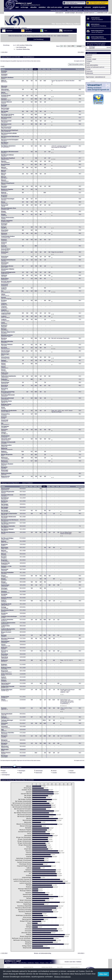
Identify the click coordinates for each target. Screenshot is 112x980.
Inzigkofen (4, 289)
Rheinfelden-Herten (6, 402)
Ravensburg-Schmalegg (8, 393)
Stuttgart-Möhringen (7, 691)
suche (88, 63)
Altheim (5, 94)
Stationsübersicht (68, 31)
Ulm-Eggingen (5, 428)
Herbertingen (5, 253)
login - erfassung (22, 28)
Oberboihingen (5, 643)
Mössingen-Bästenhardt (8, 640)
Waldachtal (7, 449)
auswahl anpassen (89, 13)
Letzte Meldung (24, 487)
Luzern (4, 324)
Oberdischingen (6, 352)
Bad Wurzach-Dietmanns (8, 534)
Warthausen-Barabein (7, 465)
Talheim (4, 701)
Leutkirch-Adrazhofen (7, 621)
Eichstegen (4, 225)
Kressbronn (4, 614)
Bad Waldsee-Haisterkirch (8, 147)
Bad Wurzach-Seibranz (7, 156)
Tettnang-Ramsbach (7, 715)
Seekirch (4, 678)
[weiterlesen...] (66, 704)
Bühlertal (4, 194)
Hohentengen (5, 264)
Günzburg (5, 593)
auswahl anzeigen (70, 13)
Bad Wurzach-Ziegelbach (8, 159)
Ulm (5, 424)
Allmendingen (5, 91)
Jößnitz (5, 295)
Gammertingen (5, 586)
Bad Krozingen (5, 109)
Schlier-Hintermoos (6, 675)
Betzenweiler (5, 549)
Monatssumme (80, 70)
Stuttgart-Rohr (5, 698)
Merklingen (4, 327)
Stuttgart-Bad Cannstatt (8, 688)
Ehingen (4, 213)
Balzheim (5, 542)
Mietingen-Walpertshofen (8, 333)
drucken (67, 962)
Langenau (4, 305)
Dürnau (4, 203)
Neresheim (5, 349)
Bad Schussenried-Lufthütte (9, 134)
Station (3, 70)
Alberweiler (4, 87)
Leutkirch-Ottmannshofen (8, 624)
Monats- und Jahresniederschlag (43, 954)
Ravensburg (5, 387)
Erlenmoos (4, 235)
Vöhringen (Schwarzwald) (8, 443)
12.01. (26, 70)
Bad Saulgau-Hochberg (8, 116)
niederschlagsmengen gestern (98, 43)
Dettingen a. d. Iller (6, 567)
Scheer (3, 409)
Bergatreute (4, 546)
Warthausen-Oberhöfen (8, 734)
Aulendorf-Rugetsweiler (8, 493)
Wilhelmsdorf (5, 748)
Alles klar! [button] (103, 974)
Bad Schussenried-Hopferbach (10, 131)
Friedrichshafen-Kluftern (8, 238)
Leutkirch (5, 317)
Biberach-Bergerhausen (8, 184)
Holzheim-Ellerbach (7, 599)
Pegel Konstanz (90, 77)
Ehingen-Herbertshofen (8, 219)
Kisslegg (5, 608)
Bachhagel (4, 106)
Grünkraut (4, 244)
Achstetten (4, 72)
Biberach (4, 169)
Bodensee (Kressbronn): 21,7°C (58, 10)
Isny (6, 292)
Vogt (4, 731)
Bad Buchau (5, 502)
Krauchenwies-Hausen (7, 611)
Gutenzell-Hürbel (6, 250)
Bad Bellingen (5, 499)
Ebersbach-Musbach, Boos (9, 209)
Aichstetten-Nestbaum (7, 79)
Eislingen (4, 228)
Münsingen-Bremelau (7, 343)
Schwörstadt (5, 421)
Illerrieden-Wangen (6, 283)
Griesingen (4, 589)
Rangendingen (5, 384)
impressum (90, 71)
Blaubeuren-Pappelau (7, 191)
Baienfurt (6, 162)
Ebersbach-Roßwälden (7, 574)
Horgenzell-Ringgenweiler (8, 273)
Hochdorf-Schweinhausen (8, 261)
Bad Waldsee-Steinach (7, 530)
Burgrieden (4, 197)
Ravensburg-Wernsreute (8, 396)
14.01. (35, 70)
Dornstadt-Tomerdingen (8, 200)
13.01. (31, 70)
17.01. (49, 70)
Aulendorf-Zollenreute (7, 496)
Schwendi (4, 418)
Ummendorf (4, 431)
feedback (79, 962)
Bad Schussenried (6, 119)
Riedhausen (4, 661)
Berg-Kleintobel (5, 166)
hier (55, 36)
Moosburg (4, 339)
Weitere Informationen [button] (62, 977)
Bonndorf (4, 558)
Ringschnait (6, 672)
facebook (89, 57)
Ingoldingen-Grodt (6, 605)
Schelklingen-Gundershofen (9, 412)
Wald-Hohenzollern (6, 446)
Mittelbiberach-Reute (7, 336)
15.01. (40, 70)
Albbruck (4, 82)
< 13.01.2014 (4, 53)
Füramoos (4, 241)
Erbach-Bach (5, 231)
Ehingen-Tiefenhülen (7, 222)
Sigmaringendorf (6, 684)
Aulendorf (6, 100)
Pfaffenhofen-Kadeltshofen (9, 377)
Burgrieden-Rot (5, 564)
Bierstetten (4, 187)
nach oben (72, 962)
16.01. (44, 70)
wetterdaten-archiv (101, 13)
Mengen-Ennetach (6, 633)
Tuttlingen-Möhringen (7, 721)
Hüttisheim (4, 276)
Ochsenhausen (5, 358)
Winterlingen (5, 471)
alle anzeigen (79, 13)
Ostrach (3, 365)
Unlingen (5, 434)
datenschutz (90, 73)
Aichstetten (4, 76)
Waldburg (5, 453)
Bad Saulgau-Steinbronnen (9, 518)
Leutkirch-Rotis (5, 627)
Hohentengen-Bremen (7, 267)
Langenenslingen (6, 314)
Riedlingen (4, 666)
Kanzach (6, 299)
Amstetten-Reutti (6, 97)
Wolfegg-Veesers (6, 754)
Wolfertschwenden (6, 475)
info (16, 28)
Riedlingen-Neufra (6, 405)
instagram (89, 61)
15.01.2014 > (81, 53)
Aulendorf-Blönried (6, 103)
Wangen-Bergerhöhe (7, 456)
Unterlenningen (5, 437)
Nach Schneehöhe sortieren (76, 65)
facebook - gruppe (91, 59)
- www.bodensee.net (100, 77)
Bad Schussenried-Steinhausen (10, 521)
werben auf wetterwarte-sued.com (96, 67)
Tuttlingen (5, 718)
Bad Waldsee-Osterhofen (8, 527)
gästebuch (89, 55)
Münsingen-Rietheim (7, 346)
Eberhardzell (5, 206)
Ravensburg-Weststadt (8, 399)
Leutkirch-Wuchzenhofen (8, 630)
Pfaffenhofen (5, 374)
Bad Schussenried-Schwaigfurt (10, 141)
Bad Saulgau (5, 112)
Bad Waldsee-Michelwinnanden (10, 153)
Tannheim (5, 709)
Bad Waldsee (5, 144)
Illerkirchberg (5, 280)
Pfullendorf (5, 380)
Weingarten (4, 468)
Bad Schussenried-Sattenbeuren (10, 138)
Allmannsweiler (5, 490)
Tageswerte (9, 31)
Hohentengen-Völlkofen (8, 270)
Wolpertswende (5, 478)
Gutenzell (4, 247)
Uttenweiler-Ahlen (6, 440)
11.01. (22, 70)
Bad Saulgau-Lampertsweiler (9, 515)
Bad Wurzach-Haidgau (7, 539)
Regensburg (5, 658)
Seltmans (4, 681)
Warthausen (5, 459)
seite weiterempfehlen (92, 65)
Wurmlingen (4, 757)
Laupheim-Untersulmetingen (9, 618)
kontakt (89, 69)
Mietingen (5, 330)
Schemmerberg (5, 415)
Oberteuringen (5, 355)
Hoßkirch (4, 602)
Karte (46, 31)
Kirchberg (4, 302)
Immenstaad (5, 286)
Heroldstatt (4, 596)
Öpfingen (4, 362)
